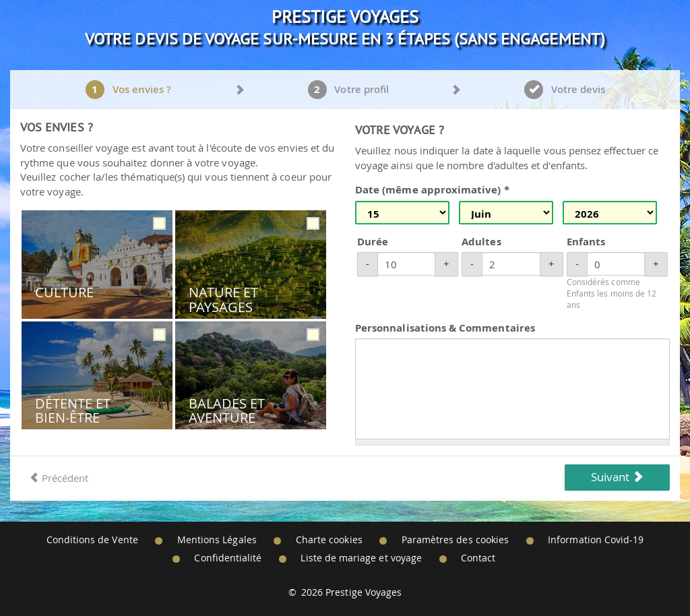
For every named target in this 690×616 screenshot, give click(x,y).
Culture (64, 292)
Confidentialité (228, 558)
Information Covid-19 (596, 540)
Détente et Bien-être (73, 411)
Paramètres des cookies (455, 540)
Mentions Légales (217, 540)
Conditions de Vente (92, 540)
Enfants (586, 242)
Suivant (617, 477)
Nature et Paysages (224, 300)
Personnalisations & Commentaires (445, 328)
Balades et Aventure (227, 411)
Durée (373, 242)
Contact (478, 558)
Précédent (59, 478)
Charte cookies (329, 540)
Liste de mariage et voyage (361, 558)
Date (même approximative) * (432, 190)
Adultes (481, 242)
